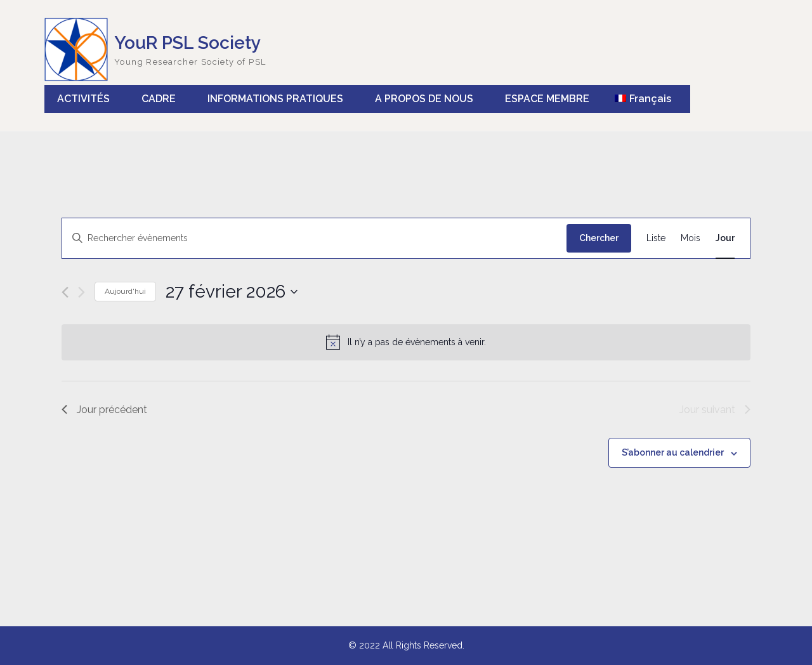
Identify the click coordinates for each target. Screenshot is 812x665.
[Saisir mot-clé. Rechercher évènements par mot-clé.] (314, 238)
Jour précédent (104, 410)
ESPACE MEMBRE (547, 99)
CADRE (159, 99)
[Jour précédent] (65, 292)
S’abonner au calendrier (673, 452)
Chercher (599, 238)
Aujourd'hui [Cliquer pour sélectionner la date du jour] (125, 291)
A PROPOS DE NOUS (424, 99)
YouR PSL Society (187, 43)
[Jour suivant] (82, 292)
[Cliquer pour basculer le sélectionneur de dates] (232, 292)
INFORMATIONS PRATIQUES (275, 99)
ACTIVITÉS (83, 99)
